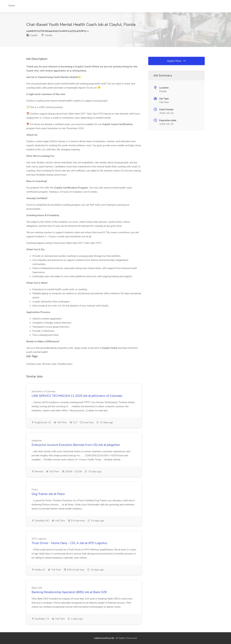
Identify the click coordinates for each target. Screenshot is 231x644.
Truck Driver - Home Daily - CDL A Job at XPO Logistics (69, 543)
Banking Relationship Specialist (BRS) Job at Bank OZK (69, 592)
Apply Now (177, 61)
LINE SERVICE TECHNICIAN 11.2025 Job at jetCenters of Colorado (77, 396)
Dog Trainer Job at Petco (48, 494)
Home (12, 6)
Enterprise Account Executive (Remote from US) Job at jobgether (76, 445)
